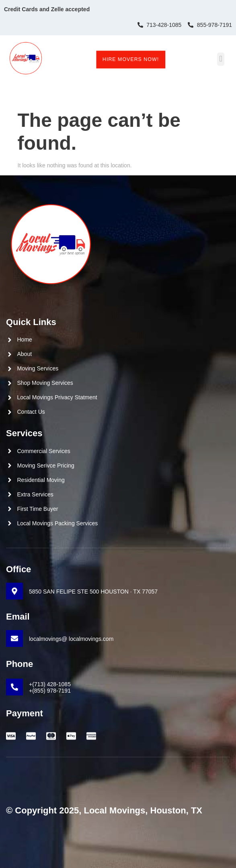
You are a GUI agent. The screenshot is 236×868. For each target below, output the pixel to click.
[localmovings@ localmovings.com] (14, 638)
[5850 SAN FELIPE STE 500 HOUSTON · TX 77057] (14, 591)
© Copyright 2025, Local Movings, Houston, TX (104, 810)
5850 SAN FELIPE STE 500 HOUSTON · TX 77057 (93, 592)
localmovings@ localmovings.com (71, 639)
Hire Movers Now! (130, 59)
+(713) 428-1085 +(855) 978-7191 (50, 688)
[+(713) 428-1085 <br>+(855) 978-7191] (14, 687)
